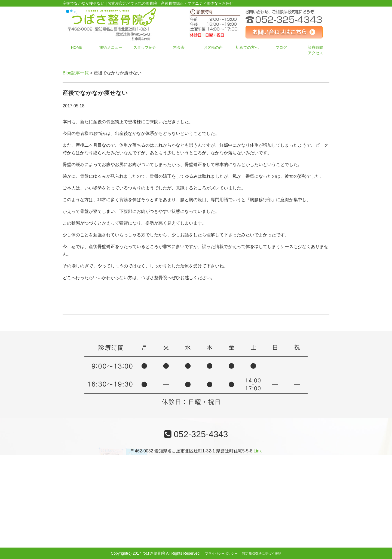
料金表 (179, 47)
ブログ (281, 47)
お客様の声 (213, 47)
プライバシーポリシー (221, 554)
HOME (76, 47)
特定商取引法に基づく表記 (262, 554)
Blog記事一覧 (76, 73)
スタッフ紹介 (145, 47)
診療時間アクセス (316, 50)
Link (258, 451)
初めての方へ (247, 47)
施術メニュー (111, 47)
